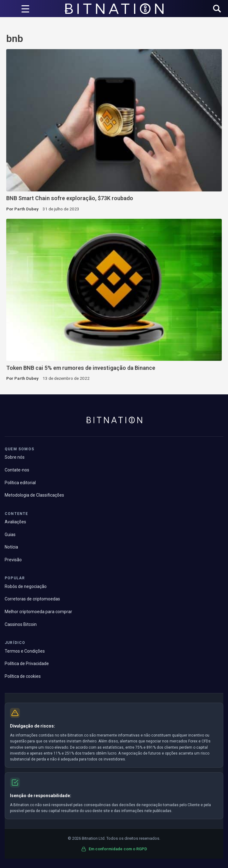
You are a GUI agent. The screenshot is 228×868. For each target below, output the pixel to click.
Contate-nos (17, 470)
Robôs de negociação (26, 586)
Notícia (11, 547)
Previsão (13, 560)
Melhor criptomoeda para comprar (38, 612)
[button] (217, 9)
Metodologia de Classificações (34, 495)
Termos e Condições (25, 651)
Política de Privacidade (27, 664)
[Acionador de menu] (25, 9)
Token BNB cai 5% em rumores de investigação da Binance (81, 368)
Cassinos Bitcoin (21, 624)
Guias (10, 535)
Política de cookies (23, 676)
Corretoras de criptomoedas (32, 599)
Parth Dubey (26, 209)
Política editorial (20, 483)
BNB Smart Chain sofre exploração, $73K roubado (70, 198)
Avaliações (15, 522)
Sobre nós (15, 457)
